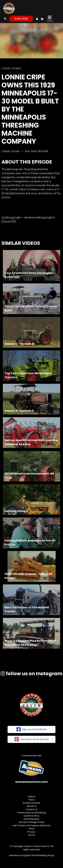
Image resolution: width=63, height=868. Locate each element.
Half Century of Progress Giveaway (32, 825)
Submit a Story (32, 816)
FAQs (32, 829)
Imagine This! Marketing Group (38, 855)
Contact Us (32, 809)
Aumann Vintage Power (32, 822)
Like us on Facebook (32, 729)
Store (32, 800)
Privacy (32, 832)
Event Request (32, 819)
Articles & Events (32, 803)
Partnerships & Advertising (32, 813)
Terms (32, 835)
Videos (32, 797)
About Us (32, 806)
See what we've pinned (32, 739)
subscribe (21, 19)
